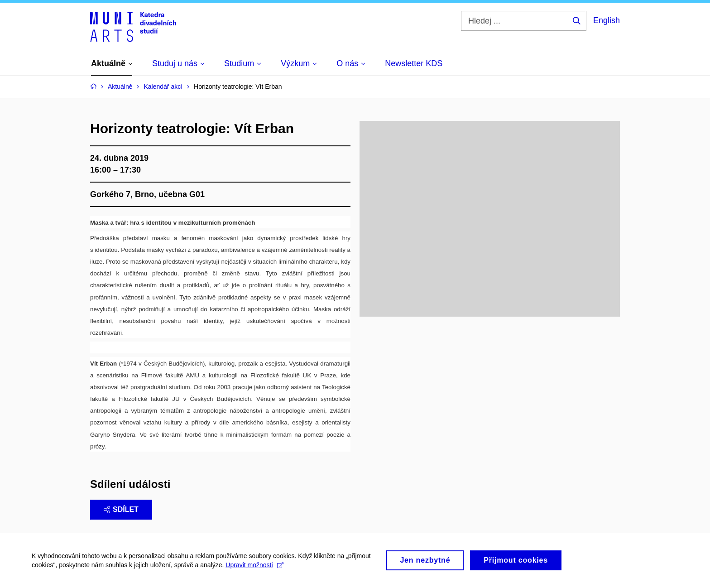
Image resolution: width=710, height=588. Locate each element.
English (607, 20)
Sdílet (121, 509)
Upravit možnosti (254, 569)
